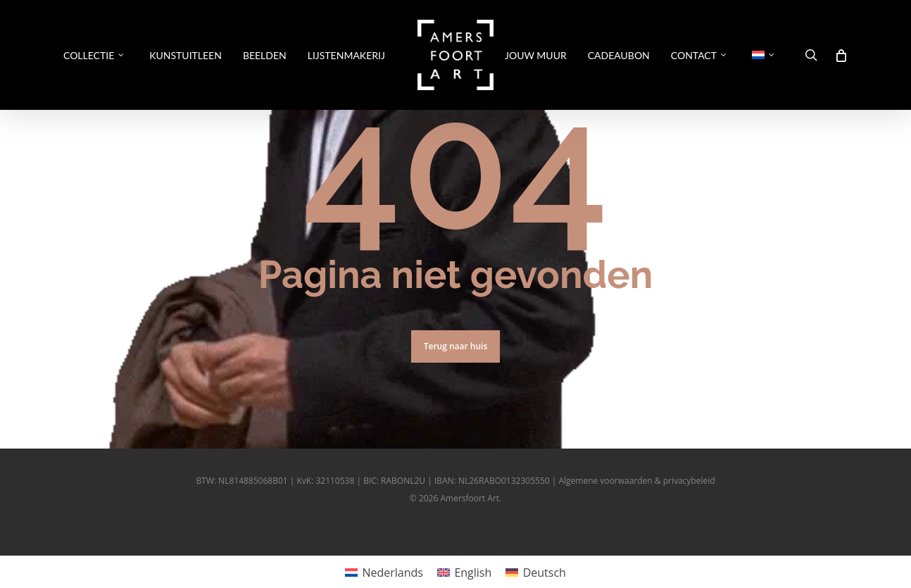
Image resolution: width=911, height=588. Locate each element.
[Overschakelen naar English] (464, 572)
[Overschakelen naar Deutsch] (536, 572)
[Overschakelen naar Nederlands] (384, 572)
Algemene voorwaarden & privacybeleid (636, 481)
